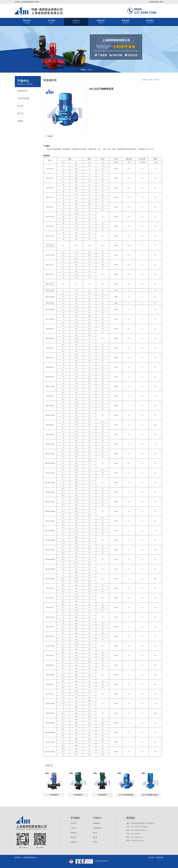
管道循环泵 (22, 91)
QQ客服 (152, 2)
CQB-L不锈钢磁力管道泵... (150, 795)
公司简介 (74, 823)
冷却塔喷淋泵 (23, 98)
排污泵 (20, 106)
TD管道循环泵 (54, 795)
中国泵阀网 (159, 858)
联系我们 (150, 22)
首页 (151, 80)
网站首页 (27, 22)
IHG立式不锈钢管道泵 (126, 795)
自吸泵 (20, 121)
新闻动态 (101, 22)
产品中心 (76, 22)
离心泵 (20, 113)
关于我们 (52, 22)
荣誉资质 (125, 22)
